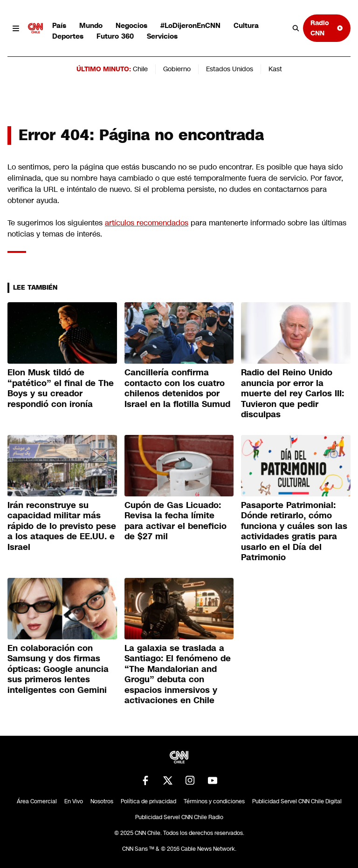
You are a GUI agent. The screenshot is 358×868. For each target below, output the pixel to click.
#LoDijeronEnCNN (190, 25)
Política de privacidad (148, 801)
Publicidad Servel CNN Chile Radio (179, 817)
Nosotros (102, 801)
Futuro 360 (115, 36)
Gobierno (177, 69)
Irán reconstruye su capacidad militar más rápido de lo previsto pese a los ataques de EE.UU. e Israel (62, 526)
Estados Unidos (230, 69)
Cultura (246, 25)
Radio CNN (327, 28)
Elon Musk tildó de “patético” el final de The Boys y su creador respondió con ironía (61, 388)
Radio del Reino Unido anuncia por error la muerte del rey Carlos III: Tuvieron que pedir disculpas (293, 393)
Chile (140, 69)
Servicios (162, 36)
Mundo (91, 25)
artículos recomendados (147, 223)
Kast (275, 69)
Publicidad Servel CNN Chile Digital (297, 801)
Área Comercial (37, 801)
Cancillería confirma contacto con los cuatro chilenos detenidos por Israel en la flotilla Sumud (177, 388)
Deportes (68, 36)
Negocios (131, 25)
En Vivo (74, 801)
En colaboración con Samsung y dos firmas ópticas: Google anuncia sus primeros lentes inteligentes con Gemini (58, 669)
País (59, 25)
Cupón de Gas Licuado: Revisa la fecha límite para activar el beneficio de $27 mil (176, 521)
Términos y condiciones (214, 801)
